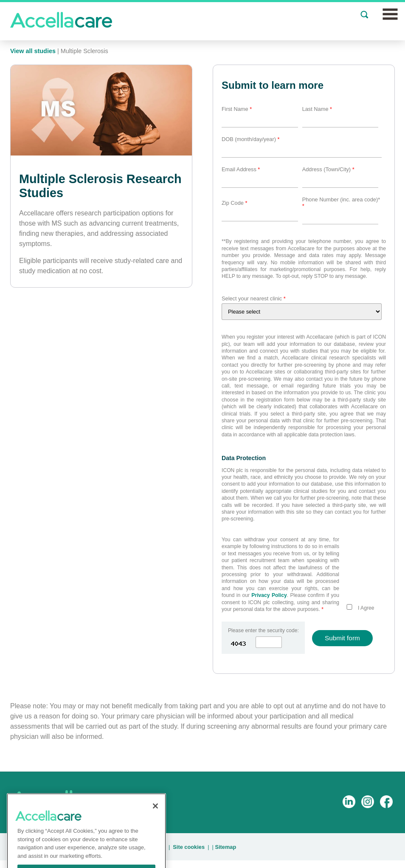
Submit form (342, 638)
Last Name (317, 109)
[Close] (155, 816)
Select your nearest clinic (254, 298)
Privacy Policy (269, 595)
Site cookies (189, 847)
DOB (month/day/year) (251, 139)
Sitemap (225, 847)
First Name (237, 109)
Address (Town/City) (328, 169)
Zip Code (234, 203)
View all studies (33, 51)
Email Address (241, 169)
